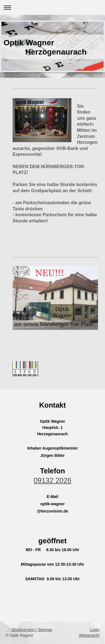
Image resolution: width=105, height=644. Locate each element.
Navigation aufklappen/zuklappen (53, 7)
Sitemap (45, 630)
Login (95, 630)
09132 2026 (53, 480)
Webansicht (89, 635)
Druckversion (21, 630)
